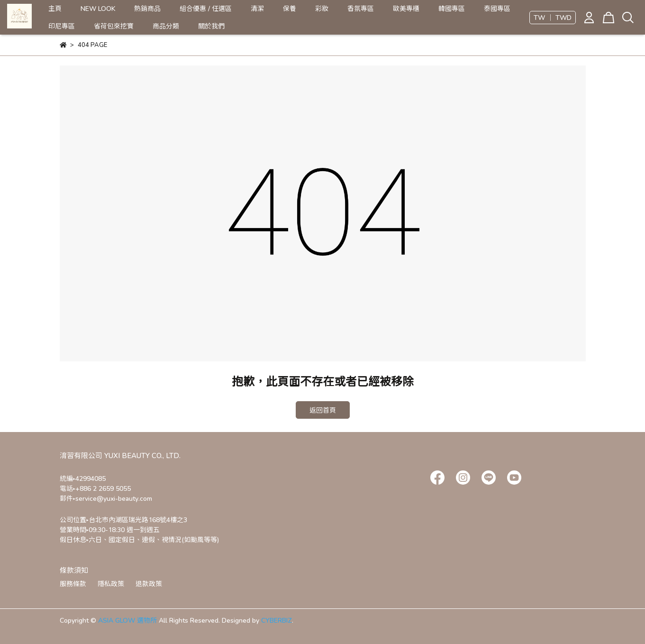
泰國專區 (497, 8)
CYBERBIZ (277, 620)
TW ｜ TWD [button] (553, 17)
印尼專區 (62, 26)
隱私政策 (111, 584)
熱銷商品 (147, 8)
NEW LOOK (98, 8)
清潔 (257, 8)
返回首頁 (323, 410)
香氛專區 (361, 8)
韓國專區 (452, 8)
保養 (290, 8)
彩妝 (322, 8)
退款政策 (149, 584)
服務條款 (73, 584)
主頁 (55, 8)
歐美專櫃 (406, 8)
